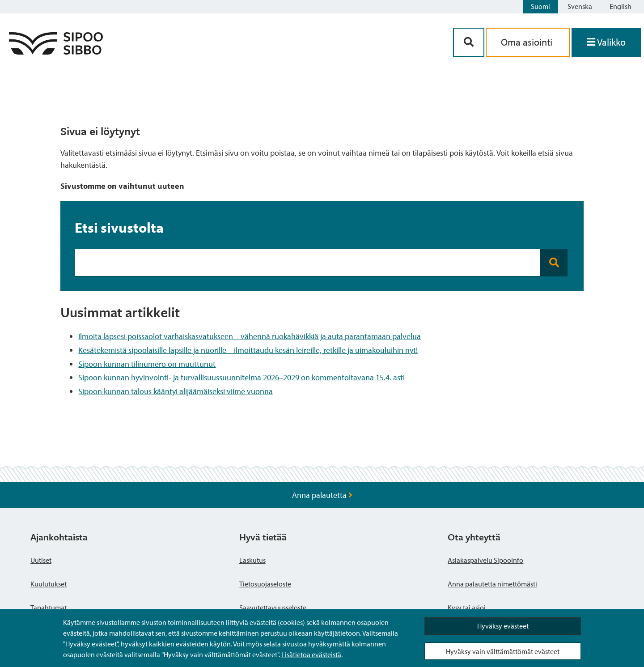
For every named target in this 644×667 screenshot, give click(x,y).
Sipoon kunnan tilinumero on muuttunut (147, 364)
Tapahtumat (49, 608)
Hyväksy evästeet (503, 626)
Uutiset (41, 560)
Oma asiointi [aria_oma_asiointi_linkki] (528, 42)
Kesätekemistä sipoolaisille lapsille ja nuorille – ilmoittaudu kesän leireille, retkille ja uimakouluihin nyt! (248, 350)
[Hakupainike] (469, 42)
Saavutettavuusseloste (273, 608)
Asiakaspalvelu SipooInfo (485, 560)
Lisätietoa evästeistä (311, 654)
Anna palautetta (322, 495)
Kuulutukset (49, 584)
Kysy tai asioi (467, 608)
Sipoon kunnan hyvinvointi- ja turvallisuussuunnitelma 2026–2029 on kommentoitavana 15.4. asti (241, 377)
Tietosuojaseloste (265, 584)
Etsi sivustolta (119, 227)
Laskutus (252, 560)
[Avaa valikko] (606, 42)
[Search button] (554, 263)
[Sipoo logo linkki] (56, 52)
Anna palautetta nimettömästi (492, 584)
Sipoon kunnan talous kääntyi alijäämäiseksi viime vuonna (176, 391)
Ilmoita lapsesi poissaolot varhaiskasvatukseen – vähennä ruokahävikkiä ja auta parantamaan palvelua (250, 336)
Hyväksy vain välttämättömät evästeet (503, 651)
